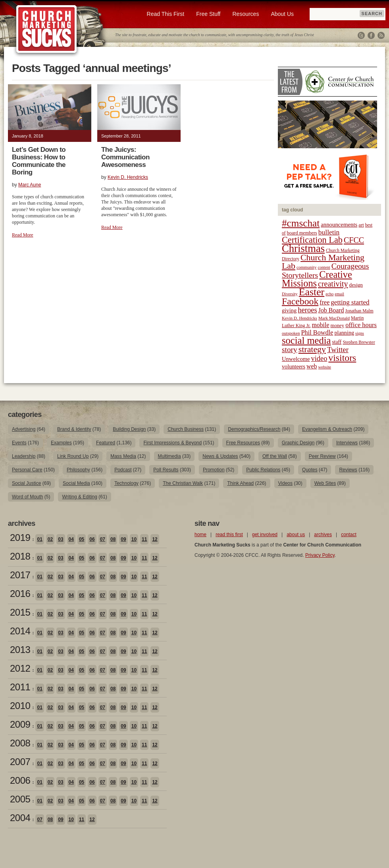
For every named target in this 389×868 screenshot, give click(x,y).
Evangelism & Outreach (327, 429)
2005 (20, 799)
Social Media (76, 483)
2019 (20, 538)
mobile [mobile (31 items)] (320, 325)
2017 (20, 575)
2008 (20, 743)
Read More (23, 235)
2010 (20, 706)
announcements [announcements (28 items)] (339, 225)
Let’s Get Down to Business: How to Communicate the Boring (39, 161)
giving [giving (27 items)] (289, 310)
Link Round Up (73, 456)
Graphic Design (298, 443)
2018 (20, 556)
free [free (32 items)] (324, 302)
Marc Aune (30, 185)
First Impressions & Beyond (172, 443)
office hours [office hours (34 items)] (361, 325)
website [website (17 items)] (325, 367)
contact (349, 535)
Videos (285, 483)
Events (19, 443)
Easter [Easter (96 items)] (312, 292)
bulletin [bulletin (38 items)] (329, 232)
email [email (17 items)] (339, 294)
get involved (265, 535)
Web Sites (325, 483)
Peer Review (322, 456)
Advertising (24, 429)
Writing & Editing (79, 497)
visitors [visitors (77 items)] (342, 358)
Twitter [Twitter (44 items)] (338, 350)
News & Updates (220, 456)
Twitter (361, 35)
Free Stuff (208, 14)
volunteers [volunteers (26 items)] (294, 366)
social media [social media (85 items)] (306, 340)
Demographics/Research (254, 429)
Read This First (166, 14)
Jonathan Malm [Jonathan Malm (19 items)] (359, 311)
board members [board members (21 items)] (302, 233)
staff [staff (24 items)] (337, 342)
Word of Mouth (27, 497)
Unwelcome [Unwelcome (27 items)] (296, 359)
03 (61, 539)
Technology (126, 483)
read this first (229, 535)
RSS (381, 35)
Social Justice (26, 483)
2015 (20, 612)
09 (123, 539)
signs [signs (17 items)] (360, 333)
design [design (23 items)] (356, 285)
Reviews (348, 470)
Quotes (310, 470)
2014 (20, 631)
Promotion (214, 470)
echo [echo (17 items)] (329, 294)
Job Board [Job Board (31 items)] (331, 310)
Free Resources (243, 443)
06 (92, 539)
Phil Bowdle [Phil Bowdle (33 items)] (317, 333)
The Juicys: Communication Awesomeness (125, 157)
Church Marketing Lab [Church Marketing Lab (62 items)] (323, 262)
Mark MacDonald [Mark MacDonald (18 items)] (334, 318)
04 (71, 539)
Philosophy (78, 470)
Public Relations (263, 470)
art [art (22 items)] (361, 225)
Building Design (129, 429)
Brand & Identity (74, 429)
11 (144, 539)
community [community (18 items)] (306, 267)
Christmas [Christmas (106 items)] (303, 248)
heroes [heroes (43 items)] (307, 310)
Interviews (347, 443)
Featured (106, 443)
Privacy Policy (320, 555)
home (200, 535)
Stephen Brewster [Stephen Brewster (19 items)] (359, 342)
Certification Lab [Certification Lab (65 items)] (312, 240)
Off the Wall (275, 456)
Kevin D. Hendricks (128, 177)
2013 (20, 650)
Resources (246, 14)
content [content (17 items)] (324, 267)
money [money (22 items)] (337, 325)
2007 (20, 762)
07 (103, 539)
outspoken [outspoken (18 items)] (291, 333)
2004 (20, 818)
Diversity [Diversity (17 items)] (290, 294)
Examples (61, 443)
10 (134, 539)
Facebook (371, 35)
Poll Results (166, 470)
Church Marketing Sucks (47, 29)
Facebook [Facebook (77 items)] (300, 301)
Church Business (186, 429)
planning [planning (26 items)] (344, 333)
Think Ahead (240, 483)
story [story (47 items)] (290, 350)
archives (323, 535)
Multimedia (169, 456)
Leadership (24, 456)
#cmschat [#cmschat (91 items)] (301, 223)
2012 (20, 668)
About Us (282, 14)
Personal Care (27, 470)
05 (82, 539)
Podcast (123, 470)
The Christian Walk (183, 483)
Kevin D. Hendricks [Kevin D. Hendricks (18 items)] (299, 318)
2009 (20, 724)
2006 (20, 780)
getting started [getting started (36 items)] (350, 302)
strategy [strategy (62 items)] (312, 349)
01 (39, 539)
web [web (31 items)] (312, 366)
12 (155, 539)
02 (50, 539)
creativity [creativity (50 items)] (333, 284)
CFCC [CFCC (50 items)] (354, 240)
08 (113, 539)
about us (296, 535)
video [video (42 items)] (319, 358)
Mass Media (123, 456)
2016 (20, 594)
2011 (20, 687)
